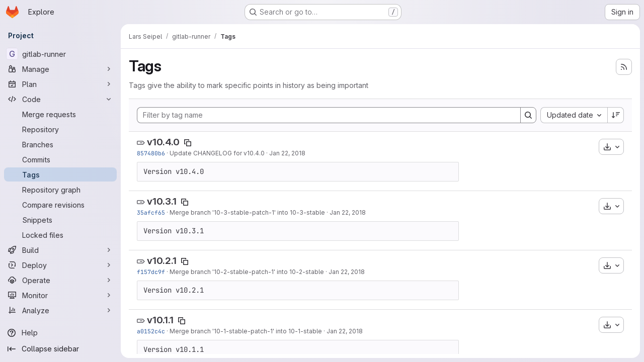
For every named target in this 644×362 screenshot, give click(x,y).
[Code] (60, 99)
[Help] (60, 333)
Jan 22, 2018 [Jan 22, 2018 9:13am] (287, 153)
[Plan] (60, 84)
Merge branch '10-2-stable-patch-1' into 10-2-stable (247, 272)
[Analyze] (60, 310)
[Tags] (60, 174)
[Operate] (60, 280)
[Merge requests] (60, 114)
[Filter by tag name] (329, 115)
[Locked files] (60, 235)
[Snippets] (60, 220)
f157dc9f (151, 272)
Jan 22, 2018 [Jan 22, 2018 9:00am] (348, 212)
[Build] (60, 250)
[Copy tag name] (188, 143)
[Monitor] (60, 295)
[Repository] (60, 129)
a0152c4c (151, 331)
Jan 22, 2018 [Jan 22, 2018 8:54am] (347, 272)
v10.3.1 (162, 201)
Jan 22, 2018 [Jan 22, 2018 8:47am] (345, 331)
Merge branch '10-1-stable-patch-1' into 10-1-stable (246, 331)
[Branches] (60, 144)
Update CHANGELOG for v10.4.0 (217, 153)
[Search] (528, 115)
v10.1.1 (160, 320)
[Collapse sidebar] (60, 349)
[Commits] (60, 159)
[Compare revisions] (60, 205)
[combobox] (574, 115)
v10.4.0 (163, 142)
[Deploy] (60, 265)
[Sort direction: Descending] (616, 115)
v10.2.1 (162, 261)
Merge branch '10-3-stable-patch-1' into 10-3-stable (247, 212)
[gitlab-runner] (60, 54)
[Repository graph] (60, 190)
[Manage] (60, 69)
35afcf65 (151, 212)
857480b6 (151, 153)
